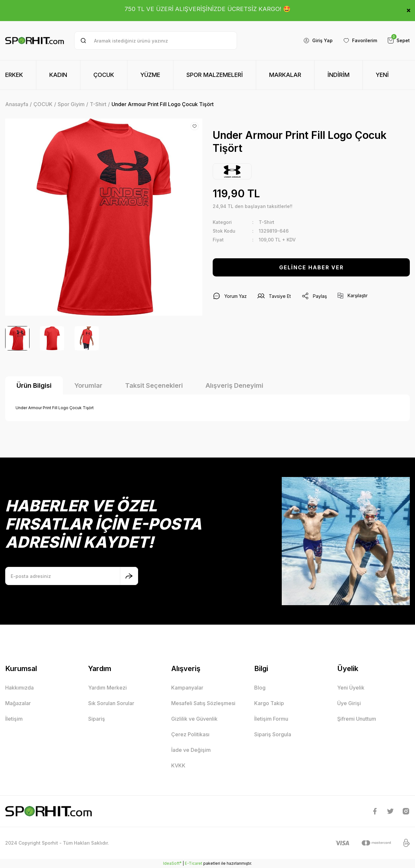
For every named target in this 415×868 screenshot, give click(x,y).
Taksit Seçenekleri (154, 385)
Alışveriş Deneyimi (234, 385)
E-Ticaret (194, 863)
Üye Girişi (349, 703)
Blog (260, 688)
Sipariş (97, 719)
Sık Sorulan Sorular (111, 703)
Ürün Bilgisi (34, 385)
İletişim (14, 719)
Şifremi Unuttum (357, 719)
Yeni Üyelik (351, 688)
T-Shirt (267, 222)
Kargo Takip (269, 703)
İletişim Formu (271, 719)
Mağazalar (18, 703)
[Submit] (129, 576)
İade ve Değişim (191, 750)
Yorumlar (88, 385)
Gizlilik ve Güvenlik (194, 719)
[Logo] (35, 41)
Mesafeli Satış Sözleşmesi (203, 703)
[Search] (155, 41)
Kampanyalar (187, 688)
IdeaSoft (172, 863)
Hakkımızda (19, 688)
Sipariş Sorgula (273, 734)
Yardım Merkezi (107, 688)
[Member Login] (318, 41)
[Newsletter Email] (72, 576)
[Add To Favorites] (195, 126)
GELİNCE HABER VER (311, 267)
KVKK (178, 765)
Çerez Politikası (190, 734)
